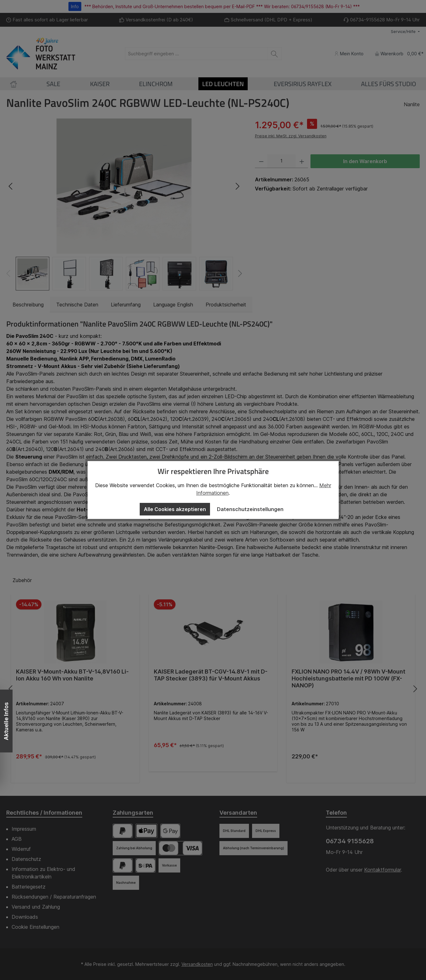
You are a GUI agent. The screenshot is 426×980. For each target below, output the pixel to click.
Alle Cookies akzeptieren (175, 509)
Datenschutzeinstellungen (250, 509)
